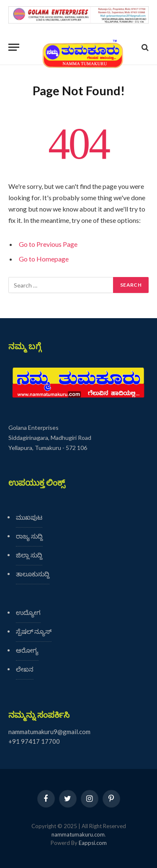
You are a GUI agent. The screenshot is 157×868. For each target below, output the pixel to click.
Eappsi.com (93, 843)
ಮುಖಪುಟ (29, 517)
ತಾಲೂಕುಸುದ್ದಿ (33, 574)
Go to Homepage (44, 259)
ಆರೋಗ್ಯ (27, 650)
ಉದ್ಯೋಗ (28, 612)
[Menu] (14, 47)
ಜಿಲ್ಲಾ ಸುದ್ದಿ (29, 555)
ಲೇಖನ (25, 669)
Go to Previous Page (48, 244)
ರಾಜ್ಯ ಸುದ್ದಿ (29, 536)
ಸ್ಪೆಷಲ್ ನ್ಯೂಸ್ (34, 631)
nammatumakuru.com (78, 834)
